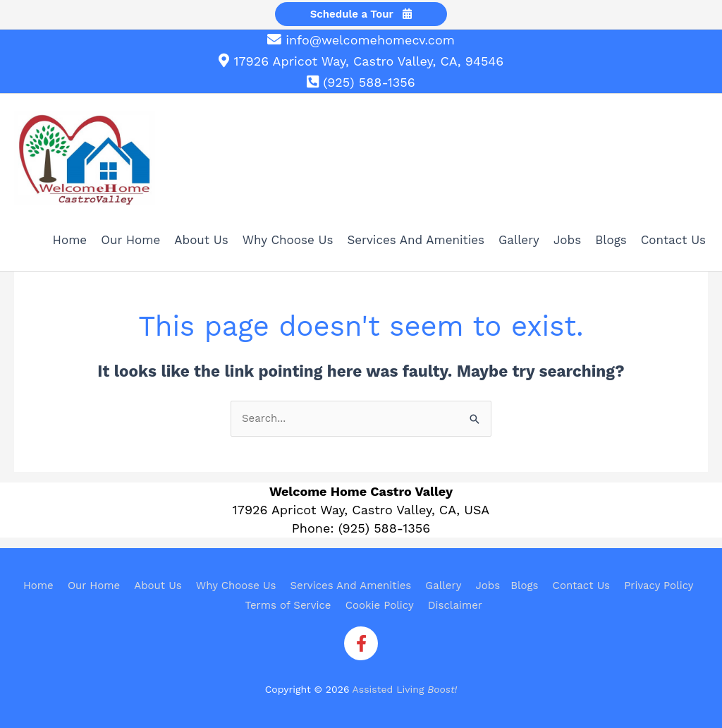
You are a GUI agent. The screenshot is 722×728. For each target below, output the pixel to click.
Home (38, 586)
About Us (158, 586)
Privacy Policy (659, 586)
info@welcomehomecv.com (370, 40)
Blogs (524, 586)
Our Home (94, 586)
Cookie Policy (380, 605)
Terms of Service (288, 605)
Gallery (443, 586)
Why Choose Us (236, 586)
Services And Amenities (350, 586)
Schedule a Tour (361, 14)
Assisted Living (405, 689)
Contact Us (581, 586)
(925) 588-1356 (369, 82)
